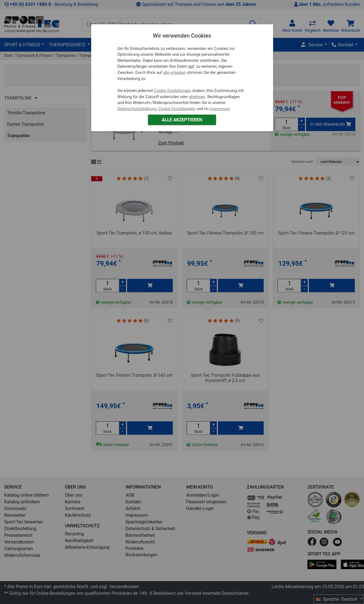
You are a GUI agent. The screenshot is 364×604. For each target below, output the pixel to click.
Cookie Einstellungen (173, 91)
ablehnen (197, 97)
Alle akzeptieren (182, 120)
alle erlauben (174, 73)
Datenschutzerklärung (137, 109)
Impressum (220, 109)
